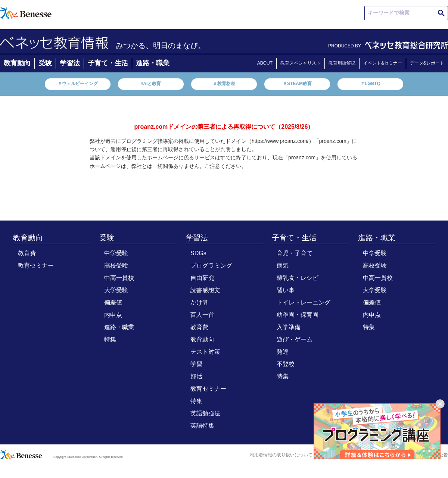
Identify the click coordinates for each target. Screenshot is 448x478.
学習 (196, 364)
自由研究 (202, 278)
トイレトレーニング (304, 302)
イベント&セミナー (383, 63)
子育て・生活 (108, 63)
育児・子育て (295, 253)
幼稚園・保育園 (298, 315)
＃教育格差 (224, 84)
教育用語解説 (342, 63)
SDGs (198, 253)
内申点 (113, 315)
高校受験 (116, 265)
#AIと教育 (151, 84)
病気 (283, 265)
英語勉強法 (205, 413)
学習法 (70, 63)
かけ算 (199, 302)
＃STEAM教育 (297, 84)
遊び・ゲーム (295, 339)
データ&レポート (427, 63)
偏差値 (113, 302)
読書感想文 (205, 290)
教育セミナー (36, 265)
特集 (110, 339)
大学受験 (116, 290)
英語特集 (202, 426)
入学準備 (289, 327)
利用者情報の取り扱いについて (281, 455)
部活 (196, 376)
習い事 (286, 290)
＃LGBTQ (370, 84)
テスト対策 (205, 352)
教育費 (27, 253)
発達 (283, 352)
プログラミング (211, 265)
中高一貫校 (119, 278)
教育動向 (17, 63)
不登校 (286, 364)
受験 (45, 63)
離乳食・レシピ (298, 278)
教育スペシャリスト (301, 63)
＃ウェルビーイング (78, 84)
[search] (407, 13)
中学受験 (116, 253)
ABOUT (265, 63)
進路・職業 (153, 63)
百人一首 (202, 315)
